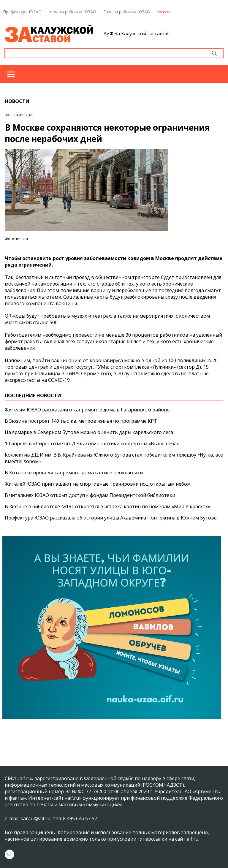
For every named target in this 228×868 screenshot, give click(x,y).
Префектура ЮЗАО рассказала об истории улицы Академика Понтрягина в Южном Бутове (111, 518)
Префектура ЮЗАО (22, 12)
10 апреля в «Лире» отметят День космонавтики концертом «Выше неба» (92, 443)
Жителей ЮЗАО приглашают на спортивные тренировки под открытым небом (98, 484)
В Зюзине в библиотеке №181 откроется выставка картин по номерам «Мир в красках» (107, 506)
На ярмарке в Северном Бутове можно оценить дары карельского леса (89, 432)
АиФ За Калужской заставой (136, 34)
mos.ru (164, 12)
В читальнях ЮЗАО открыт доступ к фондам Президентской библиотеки (90, 495)
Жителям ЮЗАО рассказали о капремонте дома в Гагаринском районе (87, 410)
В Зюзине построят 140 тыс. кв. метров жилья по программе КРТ (81, 421)
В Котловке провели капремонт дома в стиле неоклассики (74, 473)
